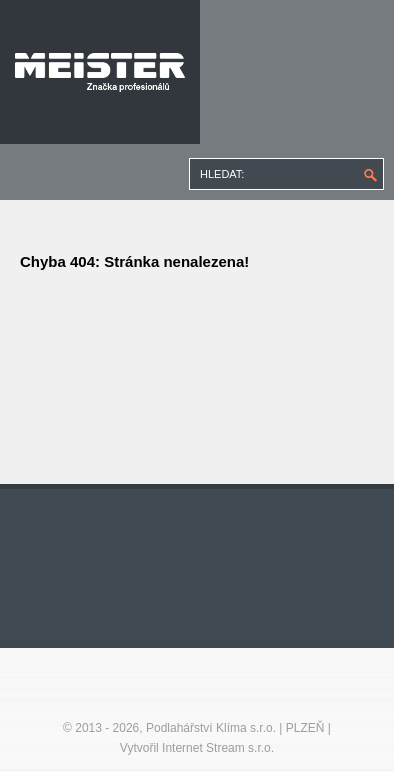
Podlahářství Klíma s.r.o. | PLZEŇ (235, 728)
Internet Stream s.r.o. (218, 748)
